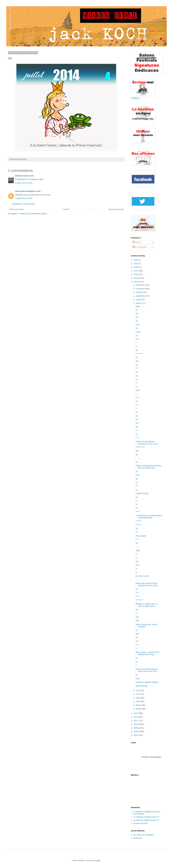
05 (137, 455)
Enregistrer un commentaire (24, 204)
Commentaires (140, 247)
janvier (139, 709)
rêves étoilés (141, 536)
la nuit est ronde (142, 576)
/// (136, 383)
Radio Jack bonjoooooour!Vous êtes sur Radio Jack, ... (149, 467)
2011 (136, 721)
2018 (136, 267)
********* (139, 521)
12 (137, 380)
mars (138, 701)
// (136, 394)
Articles (137, 242)
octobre (139, 292)
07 (137, 420)
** (136, 343)
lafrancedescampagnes (25, 191)
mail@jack (135, 98)
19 (137, 321)
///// (137, 314)
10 (137, 401)
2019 (136, 264)
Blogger (97, 861)
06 (137, 427)
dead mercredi (142, 686)
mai (138, 694)
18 (137, 328)
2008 (136, 732)
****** (138, 512)
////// (137, 339)
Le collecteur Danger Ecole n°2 (146, 817)
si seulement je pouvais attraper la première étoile (149, 517)
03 (137, 479)
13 (137, 376)
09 (137, 543)
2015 (136, 278)
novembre (141, 289)
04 (137, 462)
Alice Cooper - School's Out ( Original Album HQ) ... (148, 653)
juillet (138, 303)
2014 (136, 282)
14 (137, 372)
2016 (136, 274)
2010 (136, 724)
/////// (137, 325)
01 (137, 497)
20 (137, 317)
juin (138, 690)
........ (138, 580)
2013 (136, 713)
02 (137, 483)
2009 (136, 728)
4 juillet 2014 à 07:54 (24, 183)
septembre (141, 296)
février (139, 705)
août (138, 300)
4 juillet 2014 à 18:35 (24, 198)
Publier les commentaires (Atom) (33, 214)
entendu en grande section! (147, 682)
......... (138, 458)
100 (137, 634)
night (138, 550)
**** (137, 368)
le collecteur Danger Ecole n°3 (146, 820)
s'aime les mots (142, 493)
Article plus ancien (116, 209)
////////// (138, 332)
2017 (136, 271)
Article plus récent (16, 209)
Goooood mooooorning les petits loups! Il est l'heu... (147, 670)
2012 (136, 717)
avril (138, 698)
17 (137, 347)
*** (137, 431)
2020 (136, 260)
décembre (141, 285)
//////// (138, 390)
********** (139, 354)
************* (140, 447)
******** (138, 525)
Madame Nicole (22, 176)
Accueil (66, 209)
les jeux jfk (138, 838)
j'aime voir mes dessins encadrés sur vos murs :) (147, 443)
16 (137, 350)
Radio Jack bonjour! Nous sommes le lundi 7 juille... (147, 584)
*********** (140, 600)
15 (137, 358)
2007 (136, 735)
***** (137, 398)
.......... (138, 547)
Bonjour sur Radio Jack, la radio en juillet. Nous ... (147, 605)
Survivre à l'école (140, 823)
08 (137, 416)
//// (137, 310)
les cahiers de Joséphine (144, 835)
